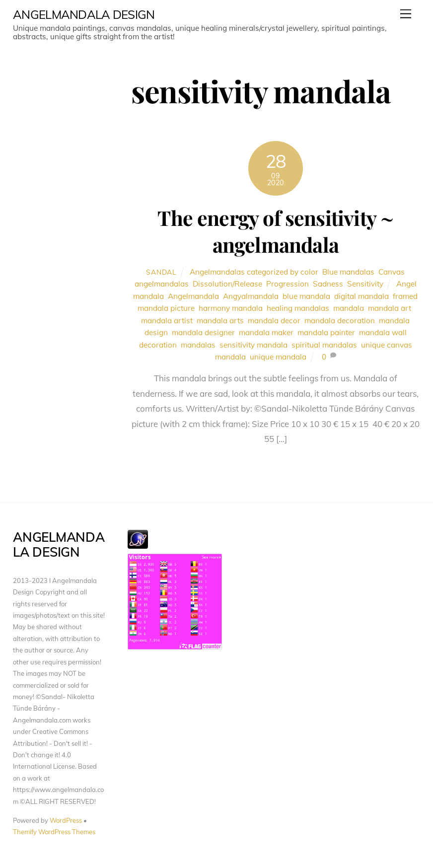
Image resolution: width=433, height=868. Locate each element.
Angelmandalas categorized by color (254, 272)
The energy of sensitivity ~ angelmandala (275, 231)
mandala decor (274, 321)
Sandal (161, 272)
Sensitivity (365, 284)
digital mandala (361, 296)
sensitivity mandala (253, 345)
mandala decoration (340, 321)
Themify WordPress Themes (54, 832)
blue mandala (306, 296)
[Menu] (406, 14)
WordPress (66, 820)
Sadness (328, 284)
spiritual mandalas (324, 345)
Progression (288, 284)
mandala (349, 308)
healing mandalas (298, 308)
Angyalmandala (251, 296)
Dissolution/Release (227, 284)
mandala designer (203, 332)
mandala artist (167, 321)
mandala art (390, 308)
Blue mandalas (348, 272)
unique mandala (278, 357)
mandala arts (220, 321)
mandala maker (266, 332)
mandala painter (326, 332)
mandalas (198, 345)
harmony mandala (231, 308)
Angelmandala (193, 296)
